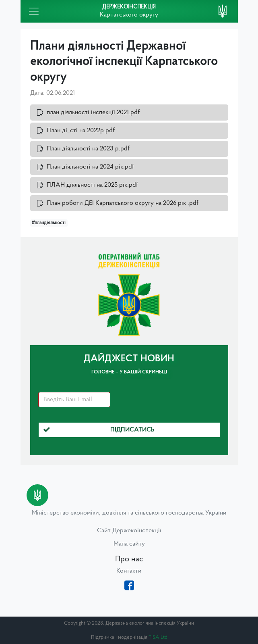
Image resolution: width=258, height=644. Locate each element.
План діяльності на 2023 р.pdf (88, 149)
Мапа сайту (129, 544)
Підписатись (99, 430)
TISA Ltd (158, 637)
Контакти (129, 571)
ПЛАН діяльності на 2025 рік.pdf (92, 185)
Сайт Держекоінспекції (129, 531)
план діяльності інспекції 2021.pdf (93, 113)
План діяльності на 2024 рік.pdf (90, 167)
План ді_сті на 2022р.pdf (81, 131)
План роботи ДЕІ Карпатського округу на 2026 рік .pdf (123, 203)
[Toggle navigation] (34, 11)
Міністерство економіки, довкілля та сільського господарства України (129, 513)
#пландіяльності (49, 223)
